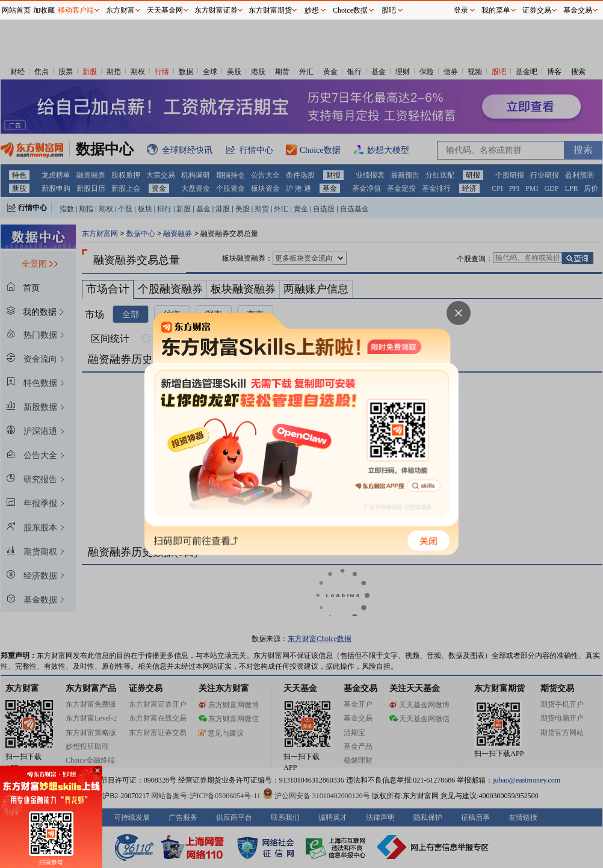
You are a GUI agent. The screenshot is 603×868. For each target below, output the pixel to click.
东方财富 (120, 10)
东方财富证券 (216, 10)
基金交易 (578, 10)
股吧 (389, 10)
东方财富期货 (270, 10)
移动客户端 (76, 10)
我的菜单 (496, 10)
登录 (461, 10)
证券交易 (537, 10)
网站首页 (16, 10)
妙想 (312, 10)
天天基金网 (165, 10)
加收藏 (44, 10)
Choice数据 (350, 10)
